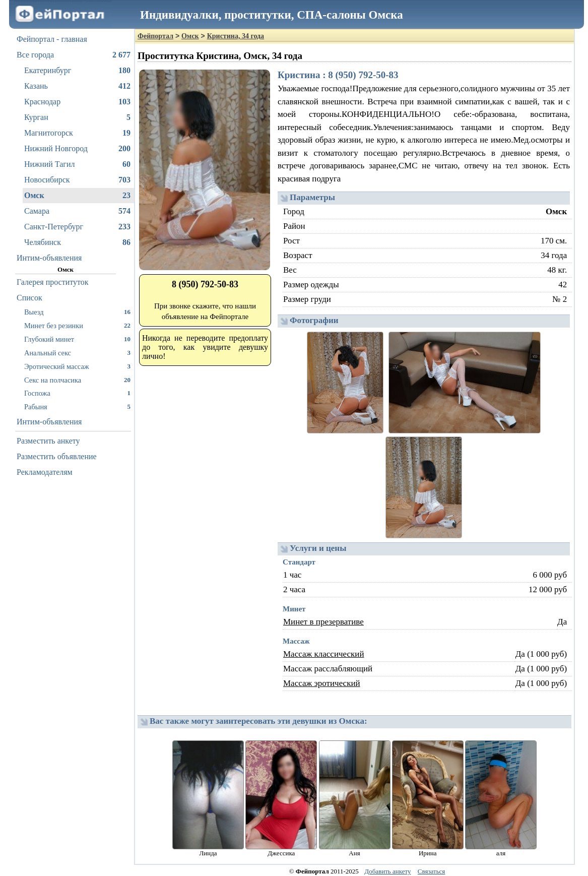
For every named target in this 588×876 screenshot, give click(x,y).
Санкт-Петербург (77, 227)
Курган (77, 117)
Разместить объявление (57, 456)
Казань (77, 86)
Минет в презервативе (323, 622)
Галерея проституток (53, 282)
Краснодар (77, 102)
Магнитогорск (77, 133)
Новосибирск (77, 180)
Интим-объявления (49, 258)
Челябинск (77, 242)
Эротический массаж (77, 366)
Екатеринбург (77, 71)
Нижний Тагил (77, 164)
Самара (77, 211)
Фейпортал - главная (52, 39)
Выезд (77, 312)
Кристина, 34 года (236, 36)
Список (29, 298)
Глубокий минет (77, 339)
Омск (77, 196)
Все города (74, 55)
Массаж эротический (322, 683)
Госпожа (77, 393)
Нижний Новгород (77, 149)
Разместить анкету (48, 441)
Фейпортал (155, 36)
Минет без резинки (77, 325)
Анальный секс (77, 353)
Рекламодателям (45, 472)
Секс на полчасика (77, 380)
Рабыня (77, 406)
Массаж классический (324, 654)
